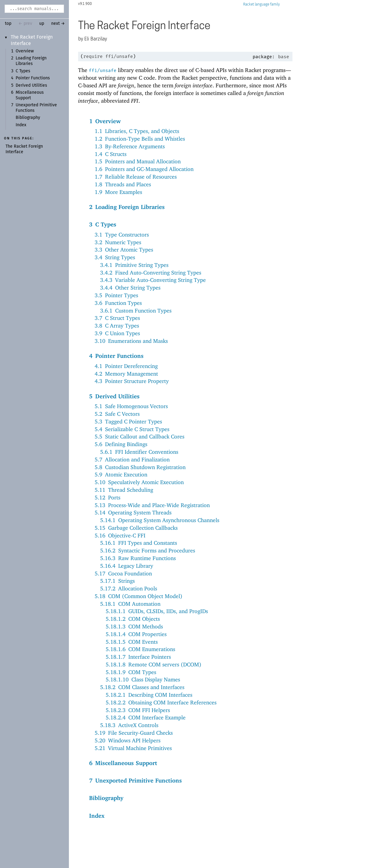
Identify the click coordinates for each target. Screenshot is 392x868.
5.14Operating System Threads (133, 512)
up (42, 24)
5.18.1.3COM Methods (134, 626)
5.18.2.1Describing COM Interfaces (149, 695)
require (93, 56)
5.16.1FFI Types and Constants (139, 543)
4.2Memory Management (126, 374)
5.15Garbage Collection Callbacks (136, 528)
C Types (23, 71)
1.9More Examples (118, 192)
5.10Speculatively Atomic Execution (139, 482)
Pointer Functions (33, 78)
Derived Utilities (31, 85)
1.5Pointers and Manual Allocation (138, 161)
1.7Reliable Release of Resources (136, 177)
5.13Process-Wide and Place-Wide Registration (152, 505)
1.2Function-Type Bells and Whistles (140, 139)
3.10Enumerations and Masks (131, 341)
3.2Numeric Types (118, 242)
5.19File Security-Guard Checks (134, 733)
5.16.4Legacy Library (127, 566)
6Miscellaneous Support (123, 763)
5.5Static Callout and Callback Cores (139, 436)
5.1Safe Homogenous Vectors (131, 406)
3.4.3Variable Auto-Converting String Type (153, 280)
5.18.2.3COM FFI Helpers (138, 710)
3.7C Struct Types (117, 318)
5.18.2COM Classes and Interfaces (142, 687)
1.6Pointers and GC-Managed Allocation (144, 169)
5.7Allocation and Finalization (132, 459)
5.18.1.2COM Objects (133, 619)
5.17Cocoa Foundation (123, 573)
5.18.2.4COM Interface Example (146, 717)
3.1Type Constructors (122, 235)
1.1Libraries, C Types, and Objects (137, 131)
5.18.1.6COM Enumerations (140, 649)
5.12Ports (107, 497)
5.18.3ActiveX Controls (129, 725)
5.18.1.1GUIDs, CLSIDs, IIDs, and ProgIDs (157, 611)
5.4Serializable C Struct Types (132, 429)
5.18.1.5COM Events (132, 642)
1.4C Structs (111, 154)
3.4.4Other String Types (130, 288)
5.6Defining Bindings (121, 444)
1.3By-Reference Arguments (130, 146)
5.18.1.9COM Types (131, 672)
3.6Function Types (118, 303)
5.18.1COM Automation (130, 604)
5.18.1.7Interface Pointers (138, 657)
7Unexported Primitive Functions (136, 780)
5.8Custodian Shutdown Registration (140, 467)
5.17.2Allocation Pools (129, 588)
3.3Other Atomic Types (124, 250)
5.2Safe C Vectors (117, 414)
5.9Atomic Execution (121, 474)
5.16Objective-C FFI (120, 535)
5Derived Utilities (114, 396)
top (8, 24)
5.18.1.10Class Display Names (143, 679)
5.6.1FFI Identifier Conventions (139, 452)
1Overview (105, 121)
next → (58, 24)
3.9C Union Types (117, 333)
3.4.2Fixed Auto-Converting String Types (151, 273)
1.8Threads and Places (123, 184)
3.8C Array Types (117, 326)
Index (21, 125)
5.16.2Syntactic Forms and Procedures (148, 550)
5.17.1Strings (117, 581)
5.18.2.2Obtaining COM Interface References (161, 702)
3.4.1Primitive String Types (134, 265)
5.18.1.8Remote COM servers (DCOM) (154, 664)
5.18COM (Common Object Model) (139, 596)
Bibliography (28, 118)
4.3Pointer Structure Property (132, 381)
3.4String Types (115, 257)
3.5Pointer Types (116, 295)
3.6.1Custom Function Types (136, 311)
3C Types (103, 224)
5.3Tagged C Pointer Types (128, 421)
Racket (262, 4)
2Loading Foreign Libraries (127, 207)
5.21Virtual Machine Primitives (133, 748)
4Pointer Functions (116, 356)
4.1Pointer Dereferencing (126, 366)
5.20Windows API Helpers (128, 740)
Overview (25, 51)
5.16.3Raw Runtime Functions (138, 558)
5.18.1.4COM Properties (136, 634)
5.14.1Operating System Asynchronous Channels (160, 520)
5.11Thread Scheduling (124, 490)
